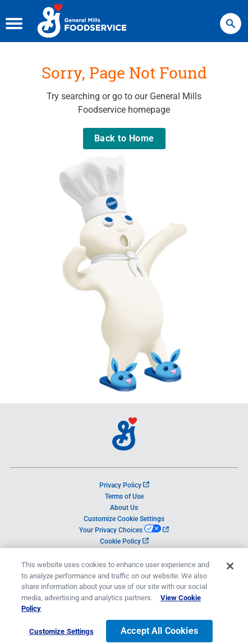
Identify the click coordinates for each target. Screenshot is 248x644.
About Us (124, 508)
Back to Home (124, 138)
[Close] (230, 571)
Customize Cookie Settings (124, 519)
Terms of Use (124, 496)
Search (231, 18)
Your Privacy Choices (124, 530)
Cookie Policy (124, 541)
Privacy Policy (124, 485)
